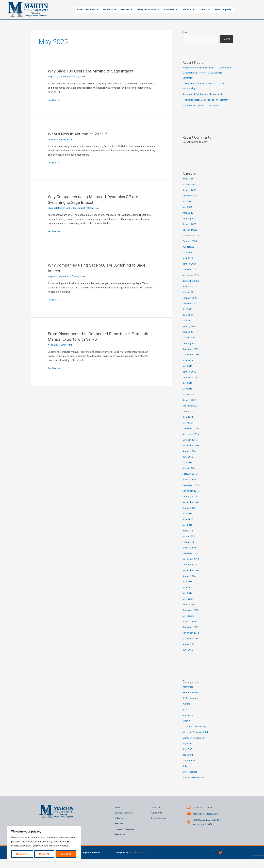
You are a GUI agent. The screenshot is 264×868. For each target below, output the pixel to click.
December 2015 (191, 490)
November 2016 (191, 439)
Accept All (66, 854)
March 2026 (189, 189)
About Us (197, 10)
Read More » (55, 100)
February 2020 (190, 348)
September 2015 (192, 507)
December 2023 (191, 274)
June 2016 (188, 462)
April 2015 (188, 536)
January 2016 (190, 485)
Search (186, 32)
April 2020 (188, 337)
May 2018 (188, 394)
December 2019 (191, 354)
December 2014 (191, 558)
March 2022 (189, 297)
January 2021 (190, 331)
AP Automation (191, 697)
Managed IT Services (147, 10)
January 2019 (190, 377)
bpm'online (188, 720)
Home (118, 813)
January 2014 (190, 609)
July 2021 (188, 314)
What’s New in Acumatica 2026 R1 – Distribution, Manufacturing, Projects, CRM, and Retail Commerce (206, 73)
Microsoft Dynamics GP (61, 208)
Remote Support (239, 10)
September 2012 (192, 643)
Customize (22, 854)
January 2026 (190, 195)
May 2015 (188, 530)
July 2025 (188, 206)
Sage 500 (53, 276)
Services (120, 10)
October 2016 (190, 445)
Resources (176, 10)
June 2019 (188, 365)
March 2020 (189, 343)
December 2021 (191, 309)
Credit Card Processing (195, 731)
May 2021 (188, 326)
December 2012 (191, 632)
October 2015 (190, 502)
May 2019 (188, 371)
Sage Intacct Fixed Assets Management (205, 94)
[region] (44, 844)
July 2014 (188, 587)
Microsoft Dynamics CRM (197, 737)
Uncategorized (191, 777)
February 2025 (190, 223)
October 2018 (190, 382)
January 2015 (190, 553)
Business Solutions (73, 10)
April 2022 (188, 291)
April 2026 (188, 184)
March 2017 (189, 428)
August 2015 (189, 513)
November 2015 (191, 496)
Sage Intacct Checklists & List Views (203, 110)
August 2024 (189, 252)
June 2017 (188, 422)
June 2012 (188, 655)
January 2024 (190, 269)
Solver (186, 771)
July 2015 (188, 519)
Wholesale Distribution (195, 783)
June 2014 (188, 592)
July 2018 (188, 388)
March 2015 (189, 541)
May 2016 (188, 468)
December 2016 (191, 433)
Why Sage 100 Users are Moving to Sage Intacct (94, 71)
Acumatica (54, 139)
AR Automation (191, 703)
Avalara (187, 709)
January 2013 (190, 626)
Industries (100, 10)
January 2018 (190, 405)
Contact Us (217, 10)
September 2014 (192, 575)
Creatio (187, 726)
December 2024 (191, 235)
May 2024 (188, 257)
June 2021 (188, 320)
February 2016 (190, 479)
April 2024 (188, 263)
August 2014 (189, 581)
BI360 (186, 714)
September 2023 (192, 286)
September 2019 (192, 360)
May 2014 (188, 598)
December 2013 (191, 615)
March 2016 (189, 473)
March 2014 (189, 604)
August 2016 (189, 456)
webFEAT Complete (140, 860)
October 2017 (190, 416)
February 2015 (190, 547)
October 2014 (190, 570)
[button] (73, 10)
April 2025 (188, 218)
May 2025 (188, 212)
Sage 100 (53, 77)
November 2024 (191, 241)
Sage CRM (188, 760)
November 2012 (191, 638)
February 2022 (190, 303)
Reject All (44, 854)
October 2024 (190, 246)
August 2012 (189, 649)
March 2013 (189, 621)
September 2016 (192, 450)
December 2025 (191, 201)
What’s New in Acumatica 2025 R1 (81, 134)
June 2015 (188, 524)
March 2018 (189, 399)
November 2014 (191, 564)
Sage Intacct (66, 77)
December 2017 (191, 411)
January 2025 (190, 229)
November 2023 (191, 280)
